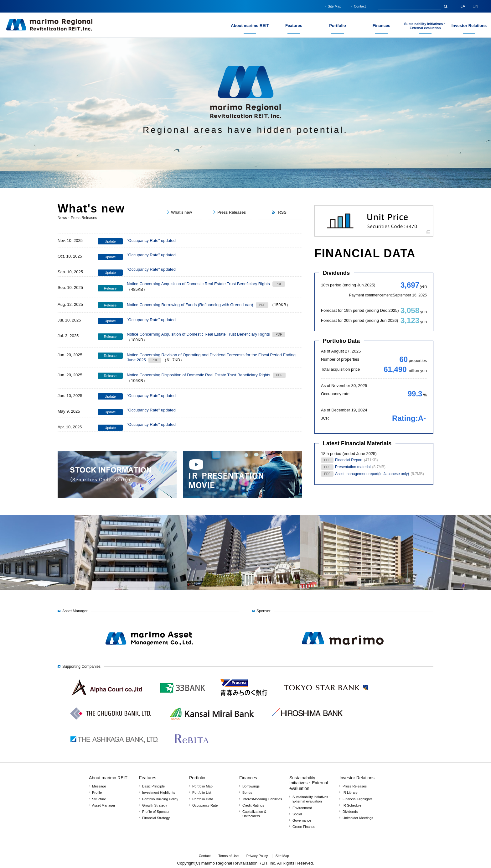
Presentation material (353, 467)
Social (297, 814)
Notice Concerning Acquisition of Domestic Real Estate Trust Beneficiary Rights (198, 284)
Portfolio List (202, 792)
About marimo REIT (108, 778)
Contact (360, 6)
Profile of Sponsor (156, 812)
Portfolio (197, 778)
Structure (99, 799)
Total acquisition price (340, 369)
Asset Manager (104, 805)
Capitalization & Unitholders (254, 814)
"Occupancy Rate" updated (151, 241)
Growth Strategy (155, 805)
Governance (302, 820)
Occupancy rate (335, 394)
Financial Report (349, 460)
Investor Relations (357, 778)
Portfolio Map (202, 786)
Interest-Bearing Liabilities (262, 799)
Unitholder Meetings (358, 818)
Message (99, 786)
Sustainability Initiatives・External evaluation (309, 783)
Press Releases (355, 786)
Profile (97, 792)
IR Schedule (352, 805)
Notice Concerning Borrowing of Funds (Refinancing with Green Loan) (190, 305)
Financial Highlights (357, 799)
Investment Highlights (159, 792)
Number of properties (340, 359)
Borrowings (251, 786)
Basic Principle (153, 786)
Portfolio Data (341, 341)
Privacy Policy (257, 856)
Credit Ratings (253, 805)
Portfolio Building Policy (160, 799)
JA (463, 6)
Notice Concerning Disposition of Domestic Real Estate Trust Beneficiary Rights (199, 375)
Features (148, 778)
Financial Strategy (156, 818)
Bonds (247, 792)
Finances (248, 778)
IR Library (350, 792)
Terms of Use (228, 856)
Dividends (336, 273)
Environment (302, 808)
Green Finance (304, 827)
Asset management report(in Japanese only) (372, 474)
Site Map (335, 6)
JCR (325, 418)
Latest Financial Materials (357, 443)
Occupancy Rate (205, 805)
